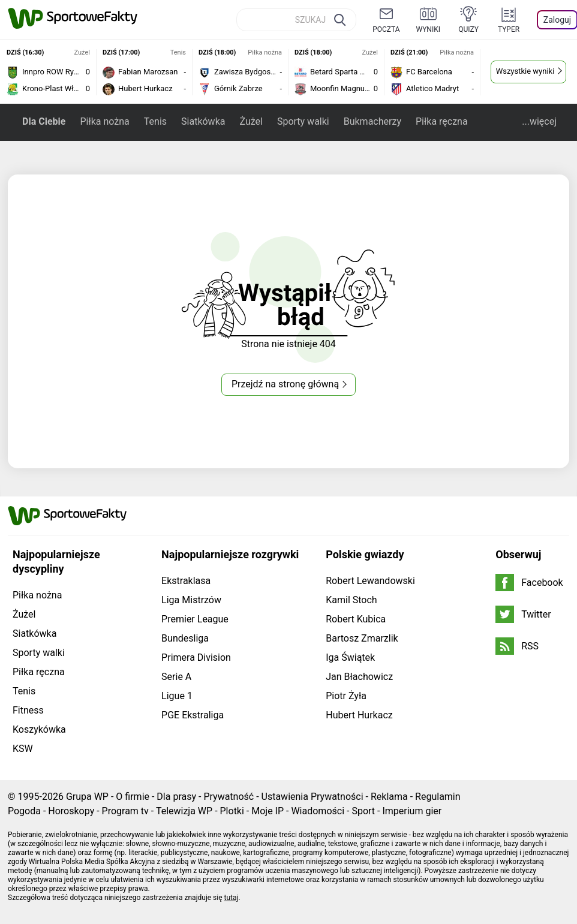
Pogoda (24, 811)
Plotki (232, 811)
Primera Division (196, 657)
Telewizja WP (184, 811)
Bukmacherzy (372, 121)
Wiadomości (318, 811)
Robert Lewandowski (370, 581)
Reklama (389, 797)
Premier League (195, 619)
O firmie (133, 797)
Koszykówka (39, 729)
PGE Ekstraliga (193, 715)
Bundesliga (185, 638)
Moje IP (268, 811)
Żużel (251, 121)
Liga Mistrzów (191, 600)
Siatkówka (203, 121)
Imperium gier (412, 811)
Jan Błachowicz (359, 677)
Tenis (155, 121)
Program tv (125, 811)
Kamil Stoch (351, 600)
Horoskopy (71, 811)
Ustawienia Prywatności (312, 797)
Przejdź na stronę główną (285, 384)
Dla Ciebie (44, 121)
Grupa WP (87, 797)
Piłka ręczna (442, 121)
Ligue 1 (177, 696)
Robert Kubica (356, 619)
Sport (363, 811)
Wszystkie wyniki (525, 71)
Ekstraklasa (186, 581)
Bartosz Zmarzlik (362, 638)
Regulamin (438, 797)
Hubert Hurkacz (359, 715)
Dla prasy (176, 797)
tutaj (232, 898)
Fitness (28, 710)
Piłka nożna (104, 121)
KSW (23, 749)
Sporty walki (303, 121)
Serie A (176, 677)
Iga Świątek (350, 657)
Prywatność (229, 797)
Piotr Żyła (346, 696)
